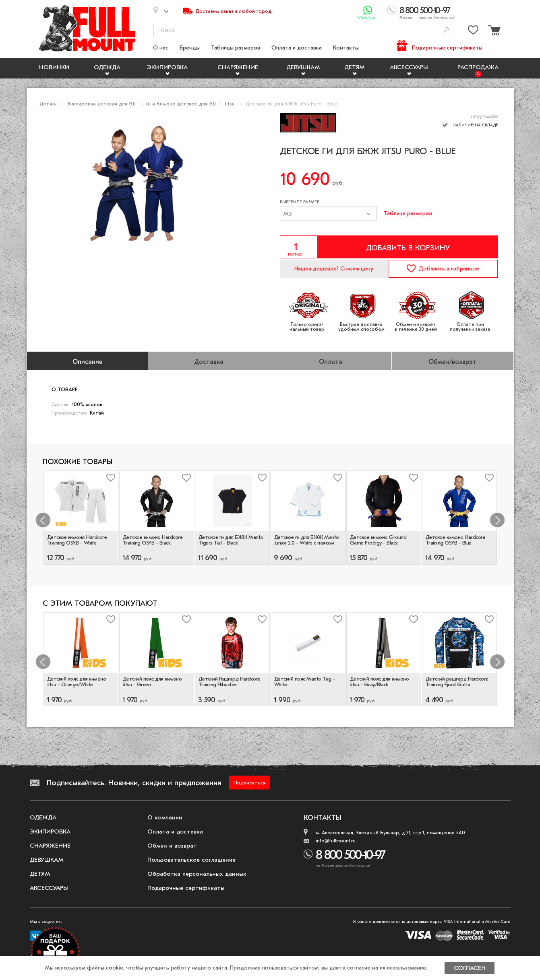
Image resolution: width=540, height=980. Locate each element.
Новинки (54, 67)
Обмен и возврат (172, 846)
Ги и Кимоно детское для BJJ (181, 104)
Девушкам (303, 67)
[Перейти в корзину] (493, 32)
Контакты (346, 48)
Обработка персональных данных (197, 874)
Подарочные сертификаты (447, 48)
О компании (165, 817)
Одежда (107, 67)
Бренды (190, 48)
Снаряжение (238, 67)
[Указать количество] (299, 247)
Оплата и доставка (297, 48)
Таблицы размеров (236, 48)
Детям (355, 67)
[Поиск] (446, 30)
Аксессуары (409, 67)
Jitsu (230, 104)
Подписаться (250, 783)
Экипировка (167, 67)
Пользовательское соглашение (191, 860)
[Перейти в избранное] (473, 32)
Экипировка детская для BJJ (101, 104)
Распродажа (478, 67)
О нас (161, 48)
